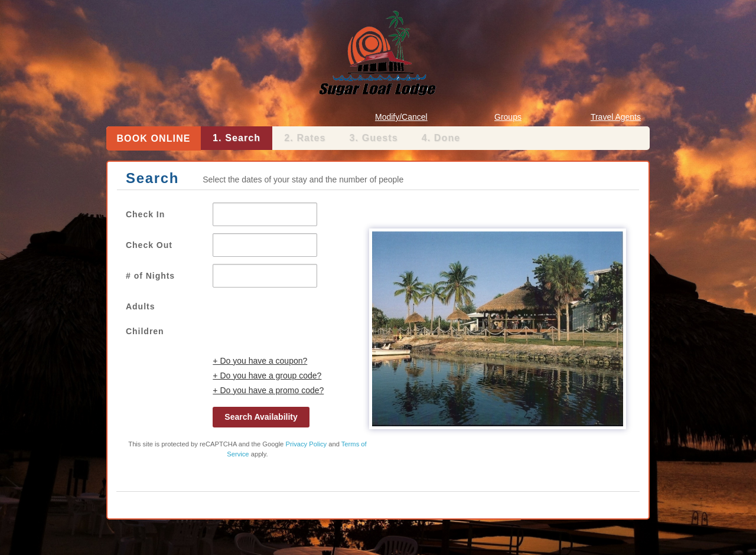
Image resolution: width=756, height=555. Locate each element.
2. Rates (305, 138)
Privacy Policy (306, 444)
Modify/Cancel (401, 117)
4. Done (441, 138)
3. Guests (374, 138)
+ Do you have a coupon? (260, 361)
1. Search (237, 138)
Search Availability (261, 417)
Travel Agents (616, 117)
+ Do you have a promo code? (268, 390)
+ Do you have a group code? (267, 376)
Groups (508, 117)
